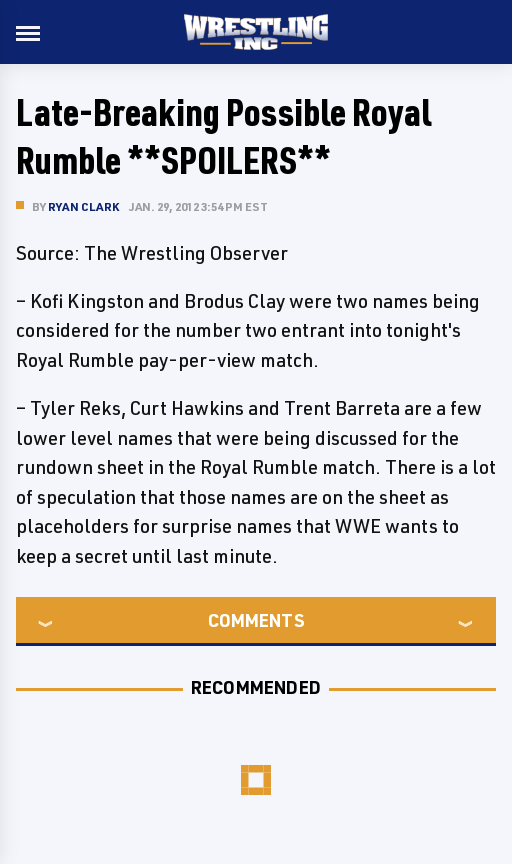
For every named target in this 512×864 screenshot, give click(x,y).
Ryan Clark (83, 206)
